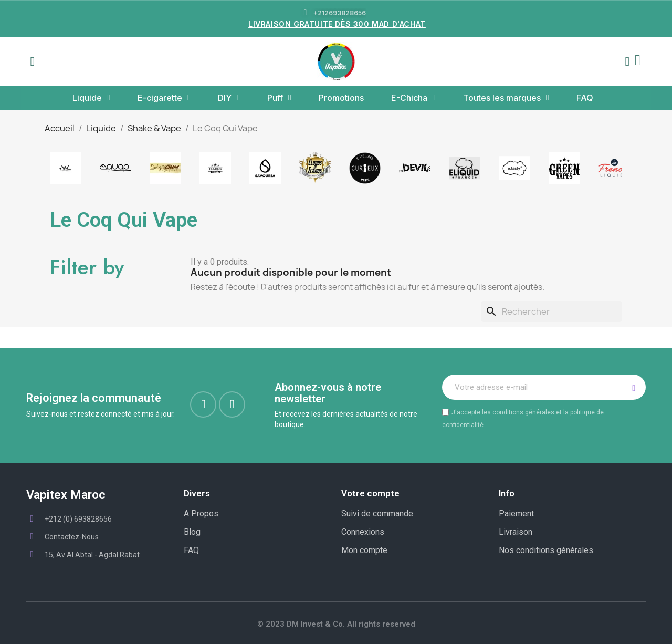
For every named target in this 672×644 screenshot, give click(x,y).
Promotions (341, 98)
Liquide (91, 98)
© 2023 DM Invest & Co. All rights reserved (336, 624)
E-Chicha (413, 98)
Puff (279, 98)
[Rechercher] (552, 311)
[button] (33, 61)
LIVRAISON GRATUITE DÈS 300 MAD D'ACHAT (337, 24)
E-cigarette (164, 98)
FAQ (585, 98)
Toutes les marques (506, 98)
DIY (229, 98)
